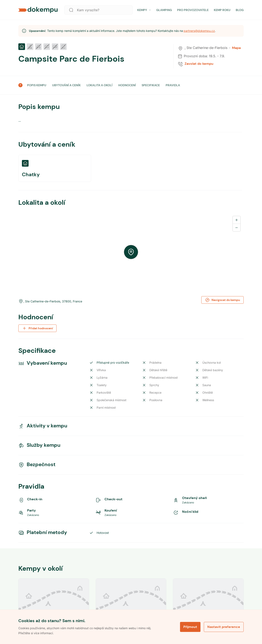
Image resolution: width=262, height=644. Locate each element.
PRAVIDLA (173, 85)
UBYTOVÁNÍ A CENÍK (66, 85)
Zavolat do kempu (199, 64)
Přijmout (190, 627)
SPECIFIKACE (151, 85)
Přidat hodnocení (37, 328)
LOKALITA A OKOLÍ (100, 85)
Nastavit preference (224, 627)
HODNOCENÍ (127, 85)
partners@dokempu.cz (199, 31)
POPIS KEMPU (37, 85)
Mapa (235, 48)
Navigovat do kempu (222, 300)
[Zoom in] (237, 220)
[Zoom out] (237, 227)
